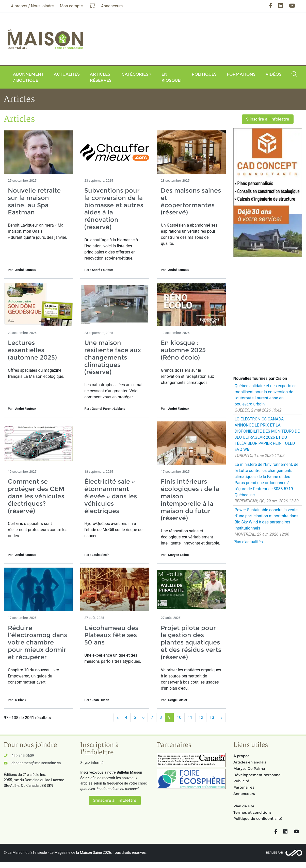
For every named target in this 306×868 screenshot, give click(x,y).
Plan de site (244, 806)
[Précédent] (118, 718)
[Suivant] (221, 718)
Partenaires (244, 787)
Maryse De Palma (249, 769)
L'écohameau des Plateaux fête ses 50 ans (111, 635)
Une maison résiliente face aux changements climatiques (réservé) (113, 357)
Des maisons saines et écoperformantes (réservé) (191, 201)
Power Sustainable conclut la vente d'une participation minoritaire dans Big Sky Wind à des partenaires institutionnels (267, 519)
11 (190, 717)
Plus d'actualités (248, 542)
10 (179, 717)
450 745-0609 (23, 756)
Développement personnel (257, 775)
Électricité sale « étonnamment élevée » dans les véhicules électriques (111, 496)
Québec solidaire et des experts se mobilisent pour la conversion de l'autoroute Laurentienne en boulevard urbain (266, 395)
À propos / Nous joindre (32, 6)
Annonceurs (244, 794)
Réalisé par (275, 853)
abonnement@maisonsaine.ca (36, 763)
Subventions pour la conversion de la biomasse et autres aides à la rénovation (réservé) (114, 209)
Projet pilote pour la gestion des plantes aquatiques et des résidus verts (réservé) (191, 642)
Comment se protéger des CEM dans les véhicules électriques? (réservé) (36, 496)
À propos (241, 756)
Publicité (241, 781)
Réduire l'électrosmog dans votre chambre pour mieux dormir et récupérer (37, 642)
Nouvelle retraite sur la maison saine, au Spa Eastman (34, 201)
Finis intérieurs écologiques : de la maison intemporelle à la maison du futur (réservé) (190, 500)
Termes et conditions (252, 812)
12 (201, 717)
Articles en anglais (250, 762)
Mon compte (71, 6)
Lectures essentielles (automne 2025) (32, 350)
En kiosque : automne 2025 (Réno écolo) (183, 350)
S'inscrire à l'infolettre (268, 119)
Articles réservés (101, 77)
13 (212, 717)
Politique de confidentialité (258, 819)
